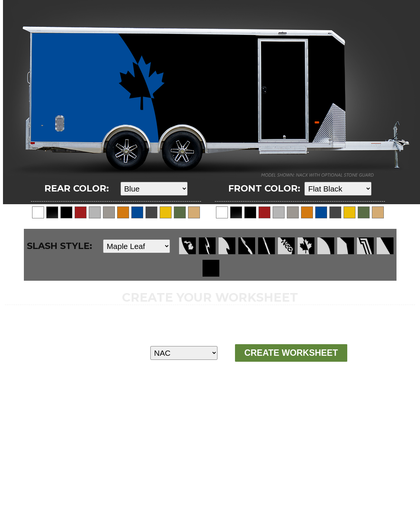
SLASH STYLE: (59, 246)
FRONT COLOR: (264, 188)
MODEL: (93, 353)
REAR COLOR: (77, 188)
